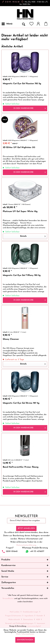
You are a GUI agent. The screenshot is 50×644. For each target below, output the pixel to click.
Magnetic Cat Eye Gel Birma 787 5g (21, 403)
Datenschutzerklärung (26, 545)
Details (33, 236)
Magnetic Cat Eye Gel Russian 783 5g (22, 84)
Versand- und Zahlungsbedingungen (19, 623)
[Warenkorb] (47, 24)
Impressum (41, 623)
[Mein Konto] (40, 24)
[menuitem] (7, 24)
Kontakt (40, 616)
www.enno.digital (34, 626)
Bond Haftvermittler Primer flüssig (21, 467)
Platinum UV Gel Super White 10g (20, 211)
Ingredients (29, 616)
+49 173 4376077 (37, 551)
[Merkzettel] (31, 24)
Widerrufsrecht (14, 620)
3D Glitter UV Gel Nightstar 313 (19, 147)
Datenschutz (28, 620)
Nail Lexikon (15, 612)
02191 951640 (12, 551)
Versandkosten (8, 598)
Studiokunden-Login (30, 612)
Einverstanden (25, 640)
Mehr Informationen (25, 634)
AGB (38, 620)
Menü (7, 23)
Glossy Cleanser (11, 339)
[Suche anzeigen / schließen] (23, 24)
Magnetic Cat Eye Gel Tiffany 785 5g (22, 275)
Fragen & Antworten (13, 616)
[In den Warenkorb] (25, 108)
